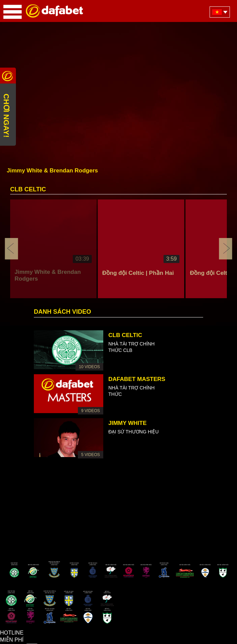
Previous (12, 249)
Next (225, 249)
